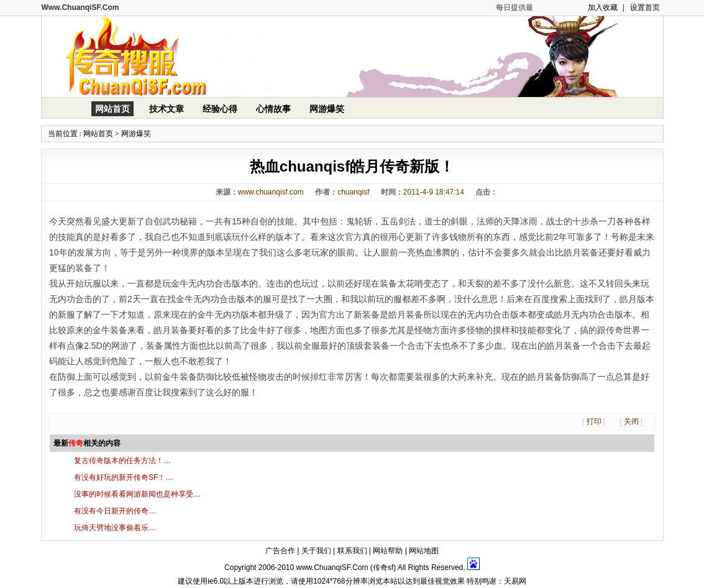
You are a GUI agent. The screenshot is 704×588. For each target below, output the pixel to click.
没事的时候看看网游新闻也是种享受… (137, 494)
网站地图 (424, 551)
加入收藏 (603, 7)
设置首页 (645, 7)
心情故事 (273, 109)
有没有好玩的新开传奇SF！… (123, 477)
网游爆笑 (327, 109)
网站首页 (112, 109)
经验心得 (220, 109)
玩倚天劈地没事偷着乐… (115, 528)
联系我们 (352, 551)
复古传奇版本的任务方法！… (122, 461)
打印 (594, 421)
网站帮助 (388, 551)
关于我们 (316, 551)
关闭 (631, 421)
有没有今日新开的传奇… (115, 511)
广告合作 (280, 551)
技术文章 (167, 109)
